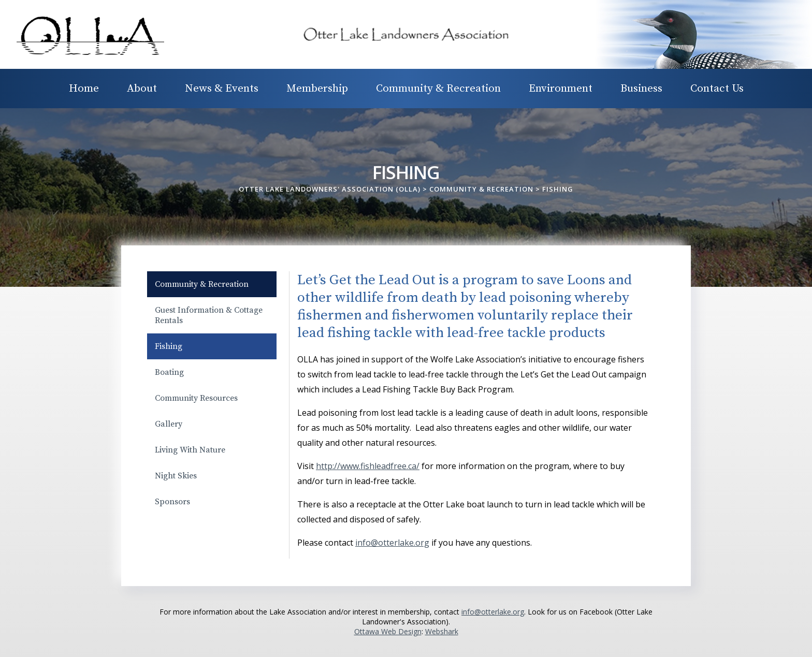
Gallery (169, 424)
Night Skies (176, 476)
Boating (169, 372)
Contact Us (717, 89)
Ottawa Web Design (388, 631)
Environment (561, 89)
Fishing (169, 346)
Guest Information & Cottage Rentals (209, 315)
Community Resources (196, 398)
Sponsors (172, 502)
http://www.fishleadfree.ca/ (368, 466)
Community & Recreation (438, 89)
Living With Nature (190, 450)
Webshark (442, 631)
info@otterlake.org (493, 612)
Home (84, 89)
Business (641, 89)
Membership (317, 89)
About (142, 89)
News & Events (222, 89)
